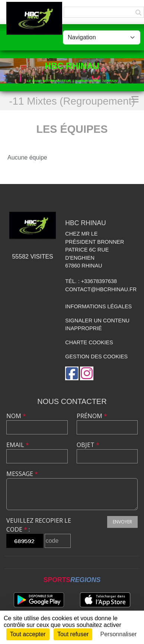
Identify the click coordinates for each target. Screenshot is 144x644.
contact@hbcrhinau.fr (101, 289)
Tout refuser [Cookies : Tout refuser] (73, 634)
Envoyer (122, 522)
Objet (88, 445)
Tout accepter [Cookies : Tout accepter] (28, 634)
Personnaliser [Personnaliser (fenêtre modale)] (119, 634)
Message (22, 474)
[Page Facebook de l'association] (72, 373)
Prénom (92, 416)
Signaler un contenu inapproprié (97, 325)
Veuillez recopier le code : (39, 525)
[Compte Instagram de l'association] (87, 373)
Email (18, 445)
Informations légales (98, 306)
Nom (16, 416)
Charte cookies (89, 342)
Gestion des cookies (96, 356)
